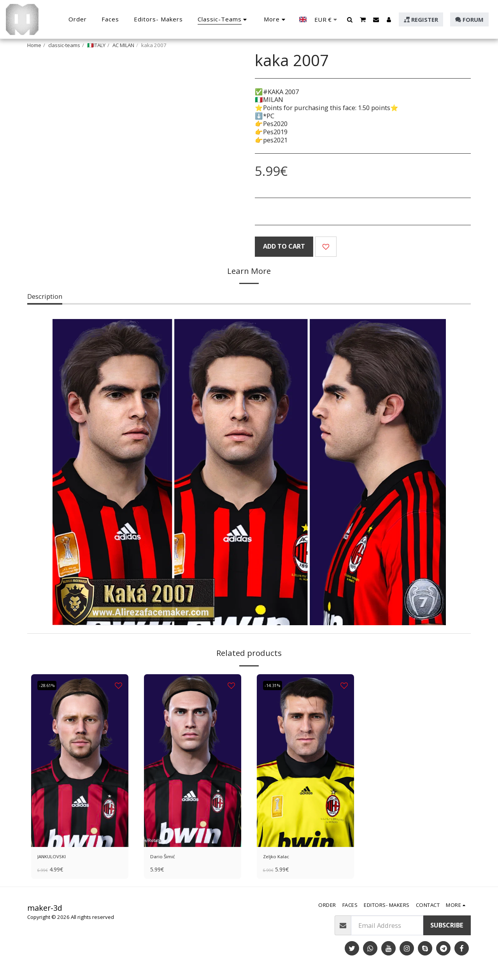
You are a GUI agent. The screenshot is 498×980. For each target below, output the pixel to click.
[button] (350, 19)
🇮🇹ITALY (96, 45)
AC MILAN (123, 45)
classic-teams (64, 45)
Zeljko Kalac (281, 858)
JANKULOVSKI (58, 858)
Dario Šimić (168, 858)
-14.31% (276, 685)
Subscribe (447, 928)
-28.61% (50, 685)
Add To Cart (284, 246)
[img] (80, 761)
